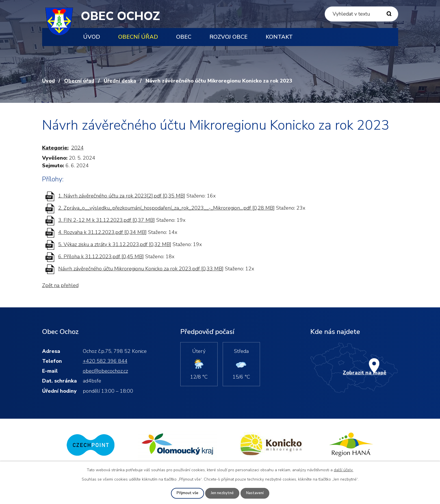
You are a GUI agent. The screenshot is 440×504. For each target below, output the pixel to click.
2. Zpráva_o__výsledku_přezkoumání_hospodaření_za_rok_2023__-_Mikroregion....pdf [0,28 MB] (166, 208)
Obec (184, 37)
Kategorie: (55, 148)
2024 (77, 148)
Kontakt (279, 37)
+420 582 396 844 (105, 361)
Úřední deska (120, 81)
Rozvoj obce (228, 37)
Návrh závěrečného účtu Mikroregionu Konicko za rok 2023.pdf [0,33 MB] (141, 269)
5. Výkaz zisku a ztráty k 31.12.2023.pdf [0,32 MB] (115, 244)
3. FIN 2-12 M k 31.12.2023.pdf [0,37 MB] (107, 220)
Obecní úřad (138, 37)
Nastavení (256, 493)
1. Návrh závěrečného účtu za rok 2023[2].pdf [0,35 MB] (122, 196)
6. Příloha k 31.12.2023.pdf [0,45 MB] (101, 257)
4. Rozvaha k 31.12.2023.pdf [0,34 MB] (102, 232)
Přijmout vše (186, 493)
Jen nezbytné (222, 493)
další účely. (343, 470)
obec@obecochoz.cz (105, 371)
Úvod (92, 37)
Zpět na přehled (60, 285)
